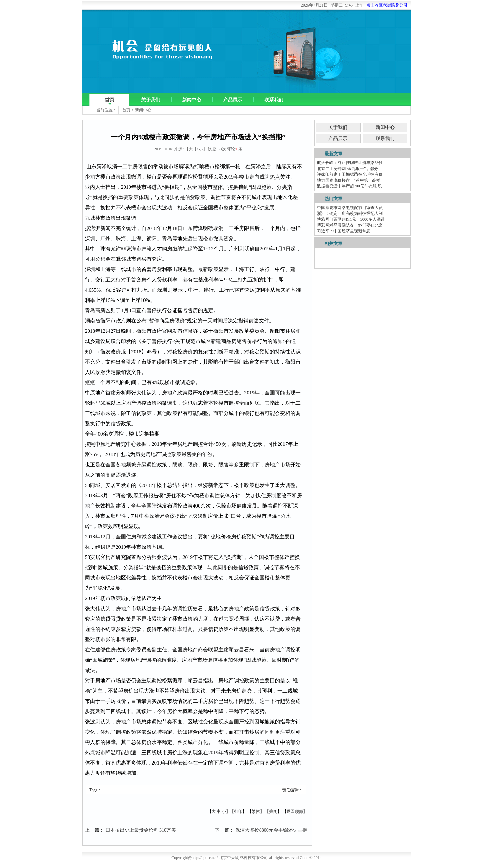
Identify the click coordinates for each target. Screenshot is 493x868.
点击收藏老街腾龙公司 (387, 5)
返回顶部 (295, 811)
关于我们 (151, 100)
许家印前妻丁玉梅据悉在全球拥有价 (350, 174)
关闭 (273, 811)
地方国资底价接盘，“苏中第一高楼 (349, 180)
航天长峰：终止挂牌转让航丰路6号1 (350, 163)
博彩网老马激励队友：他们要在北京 (350, 225)
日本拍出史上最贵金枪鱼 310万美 (141, 830)
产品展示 (233, 100)
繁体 (256, 811)
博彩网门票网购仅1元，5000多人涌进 (351, 219)
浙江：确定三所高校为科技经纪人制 (350, 213)
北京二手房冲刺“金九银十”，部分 (348, 169)
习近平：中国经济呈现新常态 (344, 231)
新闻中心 (192, 100)
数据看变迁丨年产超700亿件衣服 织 (349, 186)
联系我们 (274, 100)
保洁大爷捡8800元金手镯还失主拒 (271, 830)
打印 (238, 811)
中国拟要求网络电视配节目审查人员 (350, 208)
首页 (110, 100)
